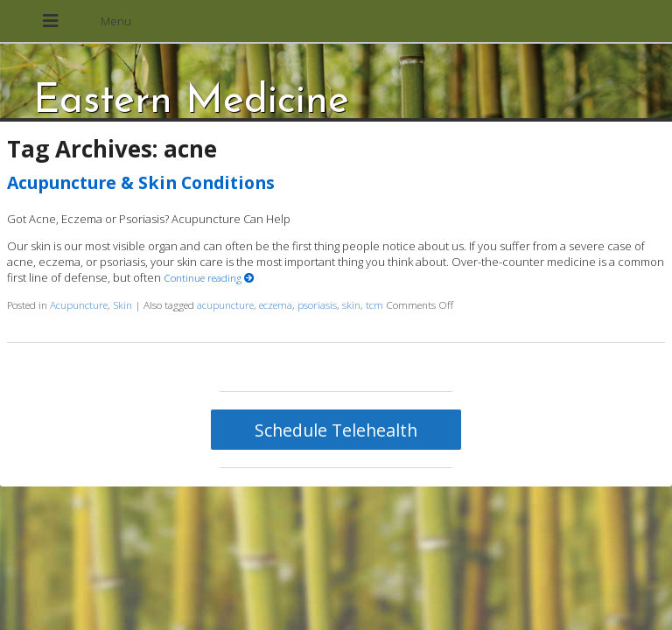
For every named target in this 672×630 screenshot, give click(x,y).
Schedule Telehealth (336, 430)
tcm (374, 304)
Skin (122, 304)
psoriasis (317, 304)
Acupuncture (79, 304)
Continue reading (209, 277)
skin (351, 304)
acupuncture (225, 304)
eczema (276, 304)
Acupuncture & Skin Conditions (141, 182)
